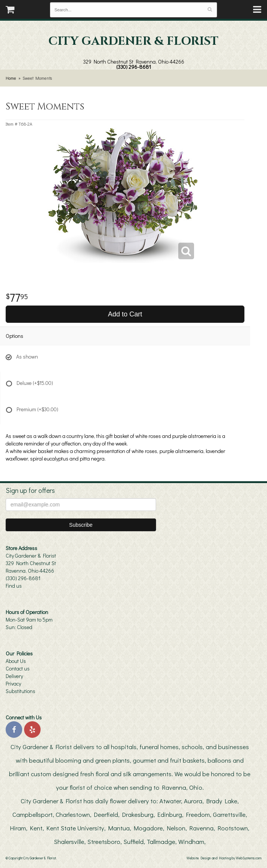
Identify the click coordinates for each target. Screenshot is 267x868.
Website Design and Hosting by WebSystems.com (224, 858)
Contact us (18, 668)
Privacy (13, 683)
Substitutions (20, 691)
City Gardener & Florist (133, 41)
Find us (14, 586)
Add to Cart (125, 314)
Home (11, 78)
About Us (16, 661)
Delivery (14, 676)
